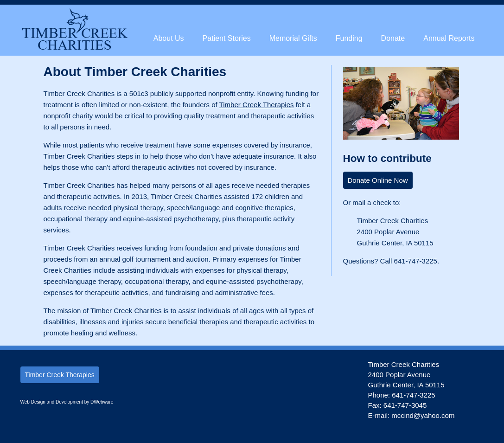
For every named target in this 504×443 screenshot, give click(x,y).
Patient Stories (227, 38)
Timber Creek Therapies (257, 105)
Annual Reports (449, 38)
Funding (349, 38)
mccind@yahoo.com (423, 415)
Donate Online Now (378, 180)
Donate (393, 38)
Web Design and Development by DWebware (67, 402)
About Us (169, 38)
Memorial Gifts (293, 38)
